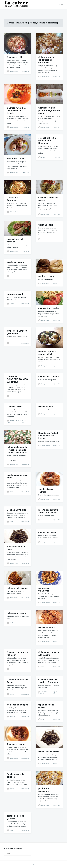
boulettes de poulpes (17, 705)
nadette (11, 492)
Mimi (42, 239)
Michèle (11, 522)
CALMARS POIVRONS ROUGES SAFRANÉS (17, 379)
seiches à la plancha (49, 377)
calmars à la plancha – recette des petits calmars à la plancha (17, 450)
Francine (12, 789)
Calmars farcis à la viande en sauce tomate (16, 111)
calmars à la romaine (49, 308)
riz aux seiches (46, 407)
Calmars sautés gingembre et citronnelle (46, 60)
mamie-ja (12, 304)
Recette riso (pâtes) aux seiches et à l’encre (48, 436)
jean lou (11, 343)
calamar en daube (47, 532)
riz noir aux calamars (49, 752)
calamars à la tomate (17, 588)
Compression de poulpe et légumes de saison (49, 110)
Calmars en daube (16, 744)
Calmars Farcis (14, 407)
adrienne (43, 157)
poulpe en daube (47, 276)
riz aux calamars (47, 628)
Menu (62, 4)
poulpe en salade (15, 294)
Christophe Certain (14, 71)
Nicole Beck (12, 717)
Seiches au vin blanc (17, 510)
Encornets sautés (16, 159)
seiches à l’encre (15, 262)
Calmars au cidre (15, 57)
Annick (43, 520)
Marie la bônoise (13, 276)
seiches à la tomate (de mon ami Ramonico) (48, 140)
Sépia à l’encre (46, 225)
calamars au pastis (16, 613)
